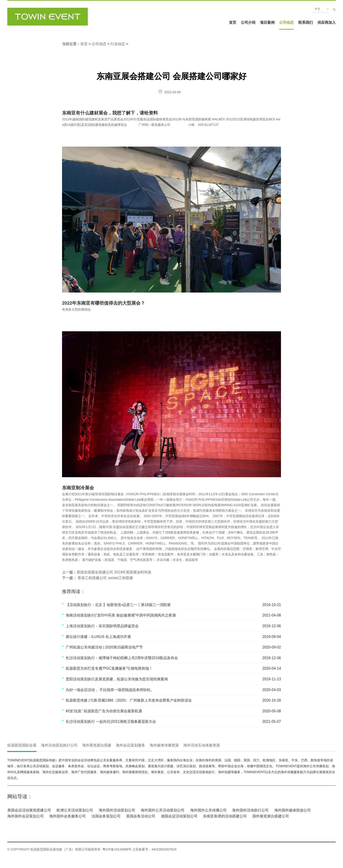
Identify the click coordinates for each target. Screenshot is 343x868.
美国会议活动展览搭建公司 (29, 810)
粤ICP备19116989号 (117, 849)
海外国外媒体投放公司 (293, 810)
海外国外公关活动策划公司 (163, 810)
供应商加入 (327, 22)
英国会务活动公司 (141, 816)
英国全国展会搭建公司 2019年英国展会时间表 (114, 572)
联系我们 (306, 22)
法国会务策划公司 (106, 816)
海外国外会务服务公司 (68, 816)
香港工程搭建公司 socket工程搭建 (105, 578)
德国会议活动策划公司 (179, 816)
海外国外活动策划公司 (117, 810)
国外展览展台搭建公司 (271, 816)
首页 (233, 22)
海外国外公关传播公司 (208, 810)
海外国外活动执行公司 (250, 810)
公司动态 (286, 22)
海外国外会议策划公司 (26, 816)
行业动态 (118, 44)
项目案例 (267, 22)
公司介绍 (248, 22)
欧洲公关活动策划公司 (75, 810)
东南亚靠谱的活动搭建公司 (225, 816)
